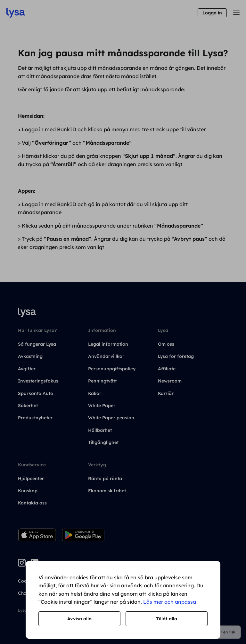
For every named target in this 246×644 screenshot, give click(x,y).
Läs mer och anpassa (170, 602)
